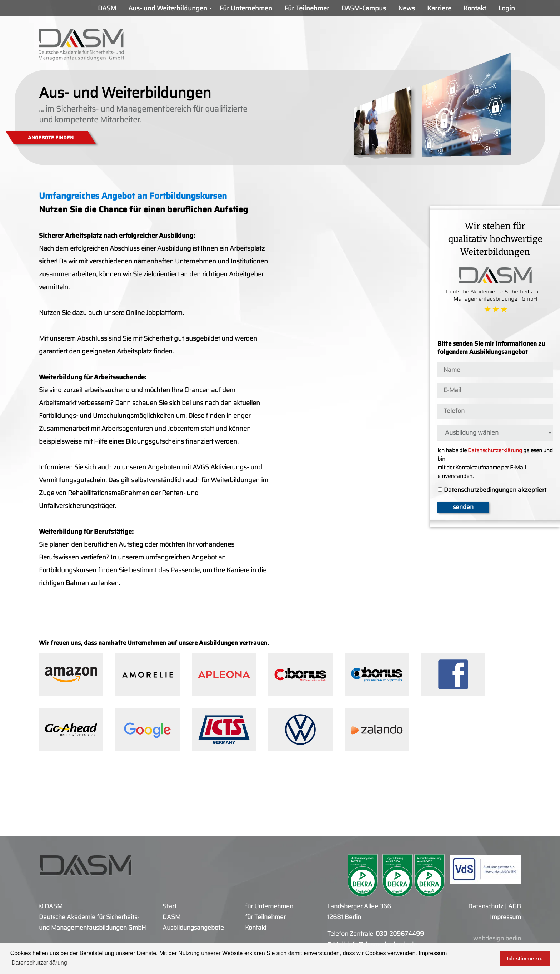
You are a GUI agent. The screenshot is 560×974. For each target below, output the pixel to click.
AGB (515, 906)
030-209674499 (400, 934)
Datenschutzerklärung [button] (39, 963)
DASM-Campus (364, 8)
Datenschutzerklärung (495, 450)
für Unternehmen (269, 906)
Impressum (433, 953)
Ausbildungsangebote (193, 928)
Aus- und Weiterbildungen (171, 10)
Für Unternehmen (246, 8)
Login (507, 8)
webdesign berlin (497, 938)
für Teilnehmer (265, 917)
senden (463, 507)
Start (169, 906)
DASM (107, 8)
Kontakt (475, 8)
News (407, 8)
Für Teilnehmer (307, 8)
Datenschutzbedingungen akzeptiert (495, 490)
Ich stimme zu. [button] (525, 959)
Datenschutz (486, 906)
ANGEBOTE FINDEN (51, 137)
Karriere (439, 8)
